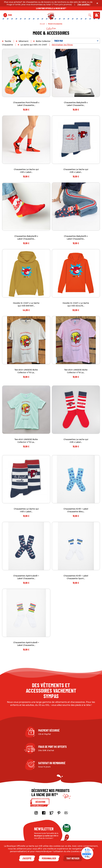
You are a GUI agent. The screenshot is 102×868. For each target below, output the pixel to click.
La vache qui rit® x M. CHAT (34, 45)
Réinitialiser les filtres (62, 45)
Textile (8, 41)
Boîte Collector (43, 41)
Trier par (76, 41)
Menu (10, 15)
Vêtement (24, 41)
